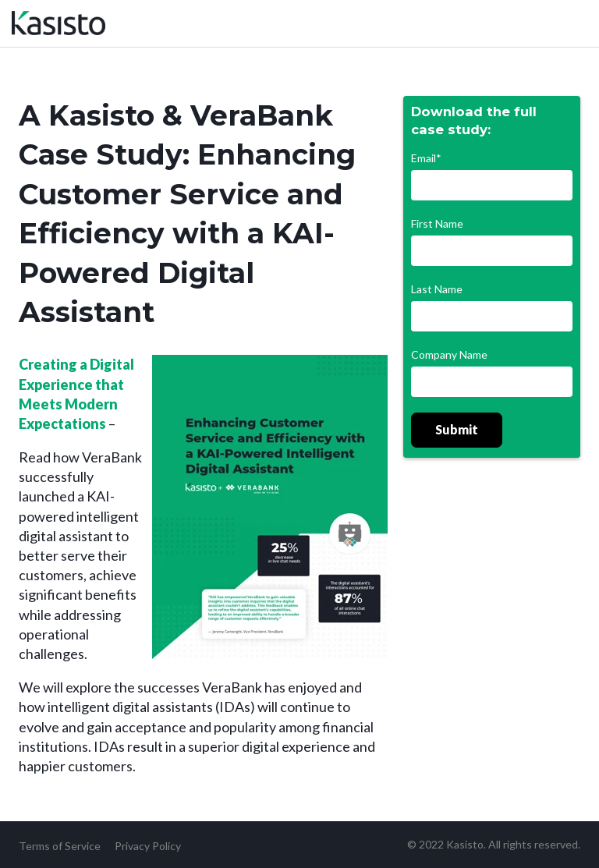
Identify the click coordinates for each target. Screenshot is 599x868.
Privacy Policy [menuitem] (148, 846)
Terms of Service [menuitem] (60, 846)
